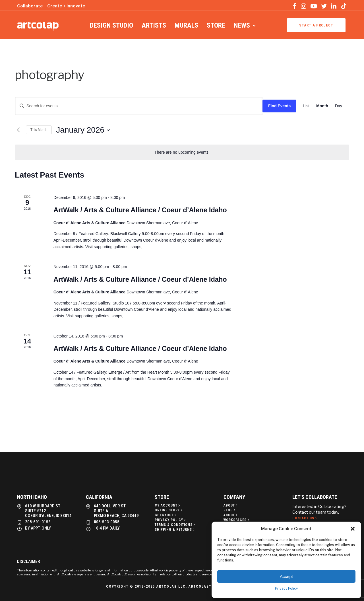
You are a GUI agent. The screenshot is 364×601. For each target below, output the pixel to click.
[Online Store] (169, 510)
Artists (154, 25)
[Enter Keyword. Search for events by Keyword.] (139, 106)
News (242, 25)
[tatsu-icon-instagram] (304, 6)
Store (216, 25)
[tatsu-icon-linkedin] (334, 6)
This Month (39, 130)
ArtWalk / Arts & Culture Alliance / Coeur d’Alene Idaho (140, 210)
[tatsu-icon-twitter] (324, 6)
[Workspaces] (237, 520)
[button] (353, 529)
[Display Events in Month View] (322, 106)
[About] (231, 505)
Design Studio (111, 25)
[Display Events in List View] (306, 106)
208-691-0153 (38, 522)
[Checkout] (166, 515)
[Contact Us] (305, 518)
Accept (286, 576)
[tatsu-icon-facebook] (295, 6)
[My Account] (168, 505)
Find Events (279, 106)
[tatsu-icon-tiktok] (344, 6)
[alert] (182, 152)
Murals (186, 25)
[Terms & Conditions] (175, 525)
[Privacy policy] (171, 520)
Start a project (316, 25)
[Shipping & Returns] (175, 530)
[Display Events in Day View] (339, 106)
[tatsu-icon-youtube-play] (314, 6)
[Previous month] (18, 130)
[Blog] (230, 510)
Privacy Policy (286, 588)
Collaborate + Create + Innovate (51, 6)
